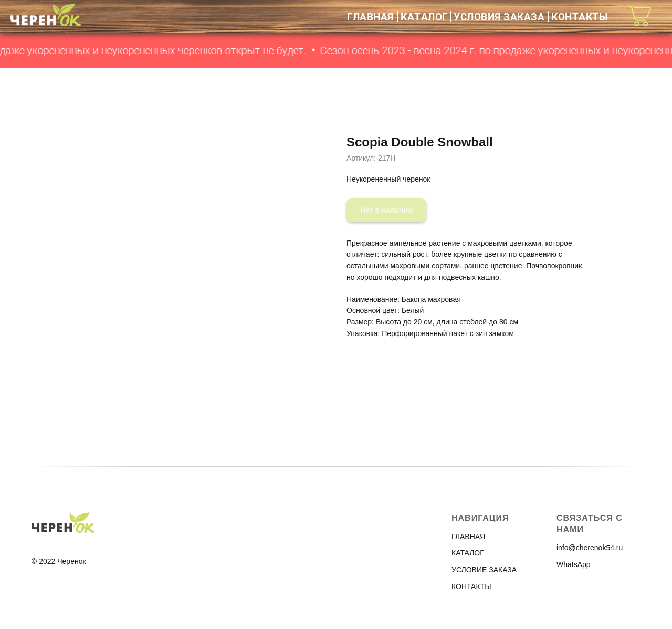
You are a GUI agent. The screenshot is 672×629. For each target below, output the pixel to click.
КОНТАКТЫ (580, 17)
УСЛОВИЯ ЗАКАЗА (499, 17)
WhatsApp (574, 564)
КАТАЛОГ (424, 17)
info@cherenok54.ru (590, 548)
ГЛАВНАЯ (370, 17)
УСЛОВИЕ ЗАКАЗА (484, 570)
